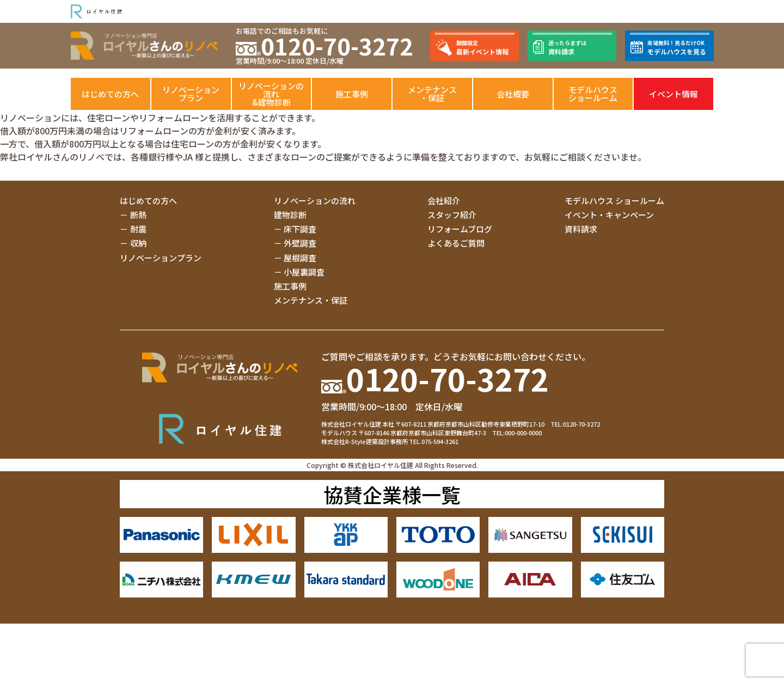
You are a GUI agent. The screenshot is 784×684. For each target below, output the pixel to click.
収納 (138, 243)
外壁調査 (300, 243)
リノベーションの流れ (315, 201)
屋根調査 (300, 258)
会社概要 (513, 94)
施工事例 (352, 94)
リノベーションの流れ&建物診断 (271, 94)
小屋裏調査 (304, 272)
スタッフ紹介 (452, 215)
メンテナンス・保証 (432, 94)
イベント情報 (673, 94)
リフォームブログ (460, 229)
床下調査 (300, 229)
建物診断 (290, 215)
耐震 (138, 229)
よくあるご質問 (456, 243)
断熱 (138, 215)
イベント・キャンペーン (609, 215)
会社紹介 (444, 201)
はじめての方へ (110, 94)
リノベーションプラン (191, 94)
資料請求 (581, 229)
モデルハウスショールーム (593, 94)
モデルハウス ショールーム (614, 201)
